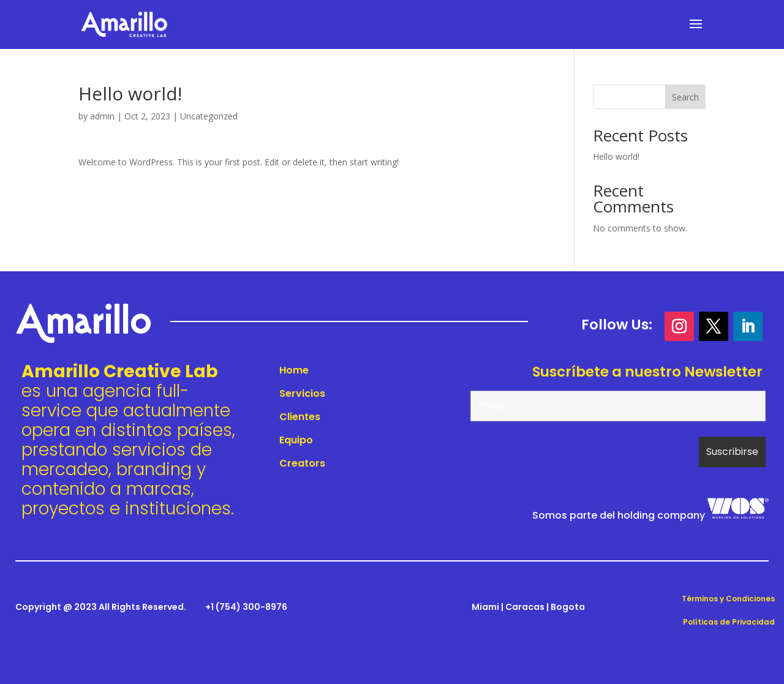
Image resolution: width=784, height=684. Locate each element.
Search (685, 97)
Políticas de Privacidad (729, 622)
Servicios (302, 393)
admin (102, 116)
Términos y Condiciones (728, 599)
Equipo (296, 440)
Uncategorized (209, 116)
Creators (302, 463)
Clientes (300, 417)
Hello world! (616, 156)
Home (294, 370)
